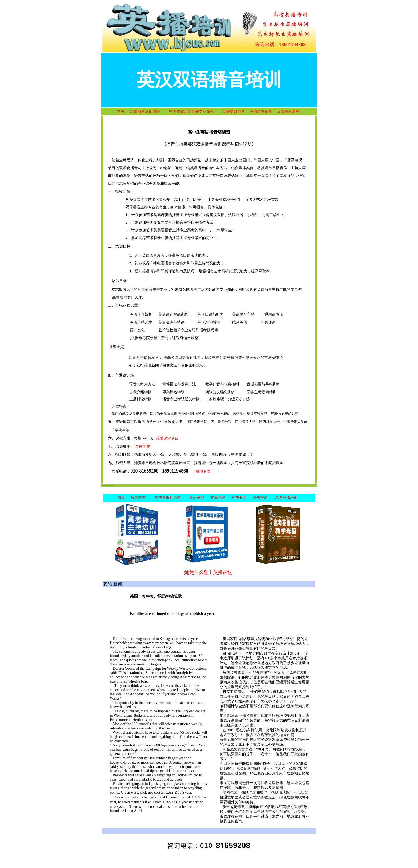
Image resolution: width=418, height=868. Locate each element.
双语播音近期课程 (145, 112)
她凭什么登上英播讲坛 (208, 572)
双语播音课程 (288, 112)
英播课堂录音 (167, 438)
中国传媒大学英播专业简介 (191, 112)
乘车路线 (218, 498)
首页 (121, 112)
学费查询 (239, 498)
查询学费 (143, 447)
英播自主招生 (261, 112)
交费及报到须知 (168, 498)
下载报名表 (201, 471)
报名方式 (138, 498)
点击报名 (260, 498)
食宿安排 (196, 498)
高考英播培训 (286, 498)
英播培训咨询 (234, 112)
